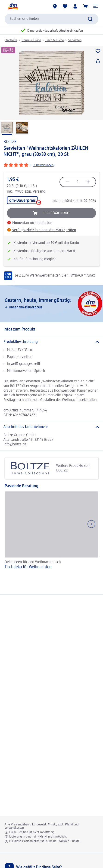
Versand (39, 192)
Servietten (75, 40)
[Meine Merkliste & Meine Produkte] (65, 6)
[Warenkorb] (85, 6)
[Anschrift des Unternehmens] (51, 427)
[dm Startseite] (13, 6)
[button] (96, 6)
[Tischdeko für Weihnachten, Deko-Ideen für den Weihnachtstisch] (51, 531)
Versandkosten (14, 828)
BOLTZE (10, 142)
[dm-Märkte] (55, 6)
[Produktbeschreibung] (51, 342)
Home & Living (31, 40)
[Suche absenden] (90, 19)
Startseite (11, 40)
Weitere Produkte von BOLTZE (49, 468)
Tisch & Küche (55, 40)
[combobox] (51, 19)
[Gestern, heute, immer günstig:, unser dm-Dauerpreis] (51, 304)
